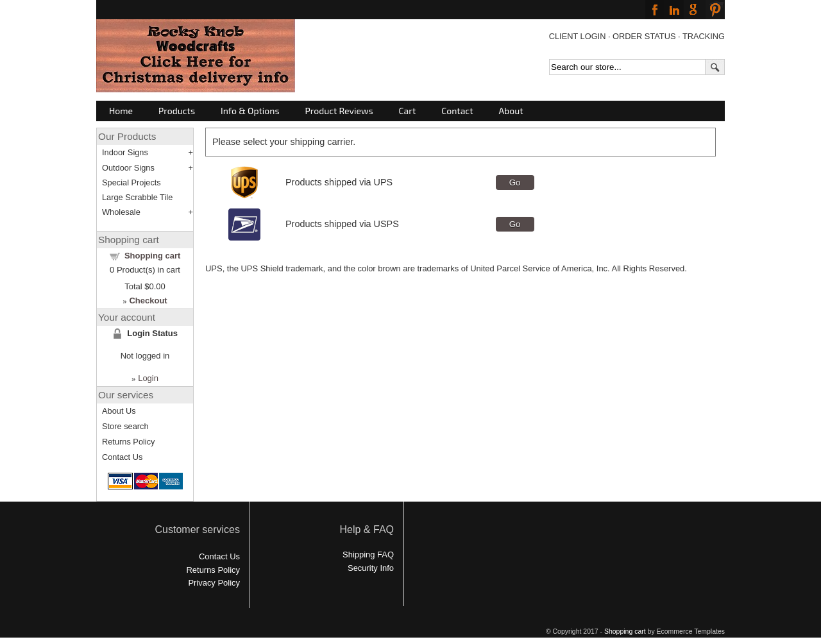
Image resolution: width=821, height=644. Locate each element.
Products (177, 111)
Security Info (371, 568)
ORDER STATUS (644, 36)
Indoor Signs (125, 152)
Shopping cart (152, 256)
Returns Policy (129, 442)
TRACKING (704, 36)
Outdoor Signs (128, 168)
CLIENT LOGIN (578, 36)
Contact (457, 111)
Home (121, 111)
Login (148, 378)
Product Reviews (339, 111)
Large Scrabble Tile (137, 197)
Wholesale (121, 212)
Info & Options (250, 111)
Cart (408, 111)
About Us (119, 411)
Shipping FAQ (368, 555)
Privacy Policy (214, 583)
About (511, 111)
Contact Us (122, 457)
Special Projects (131, 182)
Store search (125, 426)
